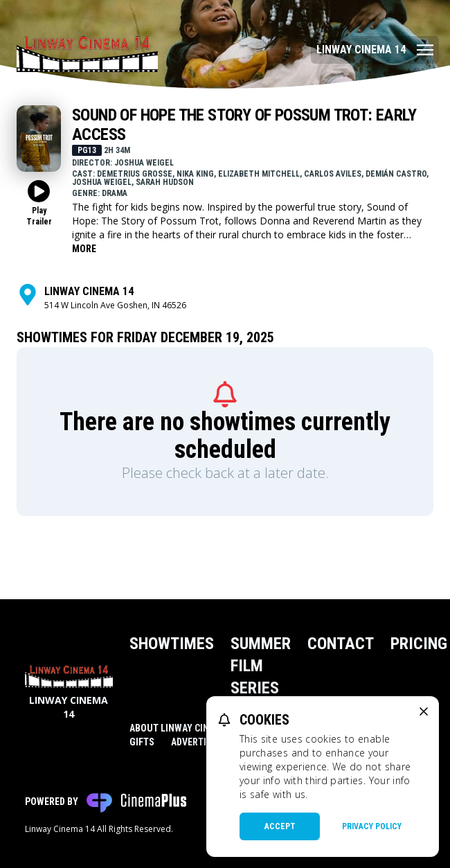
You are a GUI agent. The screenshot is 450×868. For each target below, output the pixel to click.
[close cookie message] (424, 711)
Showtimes (172, 644)
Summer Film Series (261, 666)
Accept (280, 826)
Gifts (142, 742)
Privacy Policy (372, 826)
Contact (341, 644)
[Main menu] (375, 50)
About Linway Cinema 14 (184, 728)
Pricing (419, 644)
